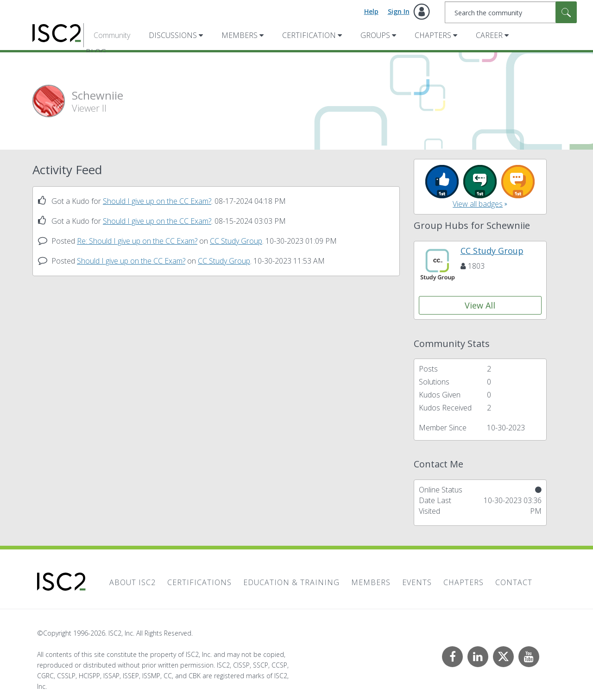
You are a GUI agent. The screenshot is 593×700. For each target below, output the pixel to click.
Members (240, 35)
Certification (309, 35)
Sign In (399, 11)
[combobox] (511, 12)
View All (480, 305)
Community (112, 35)
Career (489, 35)
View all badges (478, 204)
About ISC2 (132, 582)
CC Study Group (236, 241)
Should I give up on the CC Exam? (157, 201)
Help (371, 11)
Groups (375, 35)
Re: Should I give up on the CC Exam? (137, 241)
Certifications (199, 582)
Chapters (433, 35)
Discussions (173, 35)
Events (417, 582)
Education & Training (291, 582)
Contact (514, 582)
